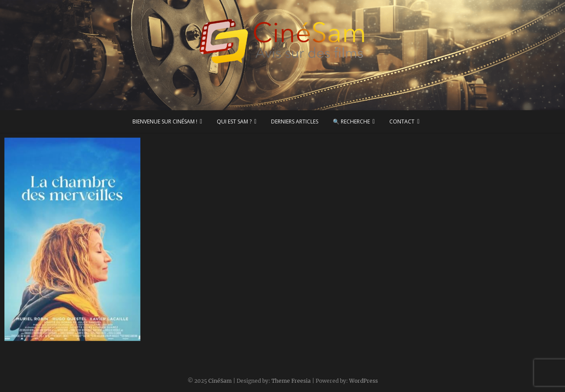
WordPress (363, 381)
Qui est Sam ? (234, 121)
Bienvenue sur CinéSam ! (165, 121)
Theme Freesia (291, 381)
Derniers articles (295, 121)
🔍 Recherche (351, 121)
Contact (402, 121)
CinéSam (220, 381)
